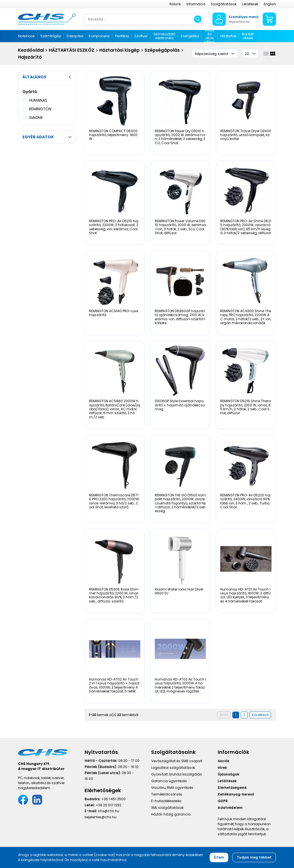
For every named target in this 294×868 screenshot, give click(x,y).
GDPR (223, 801)
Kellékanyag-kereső (236, 794)
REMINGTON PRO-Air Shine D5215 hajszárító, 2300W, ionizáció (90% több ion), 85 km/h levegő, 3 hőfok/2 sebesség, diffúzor (246, 227)
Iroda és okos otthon (209, 36)
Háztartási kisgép (119, 50)
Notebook (26, 36)
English (270, 4)
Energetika (190, 36)
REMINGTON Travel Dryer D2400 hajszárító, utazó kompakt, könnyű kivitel (246, 135)
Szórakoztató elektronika (164, 36)
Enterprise (75, 36)
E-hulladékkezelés (166, 801)
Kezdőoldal (31, 50)
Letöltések (250, 4)
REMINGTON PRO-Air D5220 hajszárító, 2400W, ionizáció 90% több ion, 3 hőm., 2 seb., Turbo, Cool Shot (245, 501)
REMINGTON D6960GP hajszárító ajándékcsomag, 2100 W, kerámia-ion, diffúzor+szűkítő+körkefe (180, 317)
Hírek (222, 768)
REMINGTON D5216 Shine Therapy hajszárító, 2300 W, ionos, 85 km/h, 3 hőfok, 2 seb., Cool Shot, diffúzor (245, 407)
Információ (196, 4)
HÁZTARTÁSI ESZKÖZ (72, 50)
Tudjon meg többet (254, 857)
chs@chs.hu (109, 811)
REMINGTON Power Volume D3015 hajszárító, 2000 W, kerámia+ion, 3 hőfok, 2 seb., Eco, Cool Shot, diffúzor (180, 227)
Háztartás (229, 36)
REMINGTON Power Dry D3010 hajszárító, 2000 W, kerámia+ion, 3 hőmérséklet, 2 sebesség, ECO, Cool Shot (180, 137)
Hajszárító (30, 57)
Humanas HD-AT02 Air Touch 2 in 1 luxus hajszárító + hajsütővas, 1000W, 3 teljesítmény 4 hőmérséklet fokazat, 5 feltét (114, 685)
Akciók (224, 761)
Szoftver (141, 36)
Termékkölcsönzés (167, 794)
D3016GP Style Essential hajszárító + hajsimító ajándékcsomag (180, 405)
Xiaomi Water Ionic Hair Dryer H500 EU (179, 591)
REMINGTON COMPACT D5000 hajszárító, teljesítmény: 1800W (113, 135)
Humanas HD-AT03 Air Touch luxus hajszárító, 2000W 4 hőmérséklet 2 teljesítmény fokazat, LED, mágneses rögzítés (180, 685)
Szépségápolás (162, 50)
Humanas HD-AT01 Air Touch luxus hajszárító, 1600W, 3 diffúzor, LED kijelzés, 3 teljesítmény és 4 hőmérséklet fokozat (245, 595)
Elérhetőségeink (232, 788)
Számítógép (51, 36)
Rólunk (175, 4)
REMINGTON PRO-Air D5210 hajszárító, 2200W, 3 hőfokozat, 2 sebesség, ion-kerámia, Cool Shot (114, 227)
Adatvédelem (230, 808)
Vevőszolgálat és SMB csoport (177, 761)
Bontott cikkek (248, 36)
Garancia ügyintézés (169, 781)
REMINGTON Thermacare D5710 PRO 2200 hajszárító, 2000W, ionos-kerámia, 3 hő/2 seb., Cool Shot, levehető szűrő (114, 501)
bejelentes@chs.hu (101, 817)
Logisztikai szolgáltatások (173, 768)
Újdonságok (228, 774)
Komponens (99, 36)
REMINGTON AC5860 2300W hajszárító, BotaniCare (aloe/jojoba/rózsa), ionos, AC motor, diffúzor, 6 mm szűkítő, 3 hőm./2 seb (115, 409)
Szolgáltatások (224, 4)
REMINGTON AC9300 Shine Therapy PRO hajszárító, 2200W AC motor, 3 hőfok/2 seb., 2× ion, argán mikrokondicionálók (246, 317)
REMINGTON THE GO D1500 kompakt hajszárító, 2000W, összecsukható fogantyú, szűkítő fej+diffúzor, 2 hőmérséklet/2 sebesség (180, 503)
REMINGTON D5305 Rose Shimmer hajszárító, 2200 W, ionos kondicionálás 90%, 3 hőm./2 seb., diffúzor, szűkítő (114, 595)
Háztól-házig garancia (171, 814)
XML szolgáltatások (167, 808)
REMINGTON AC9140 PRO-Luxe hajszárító (114, 313)
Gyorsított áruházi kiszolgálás (177, 774)
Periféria (122, 36)
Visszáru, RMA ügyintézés (172, 788)
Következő (260, 715)
